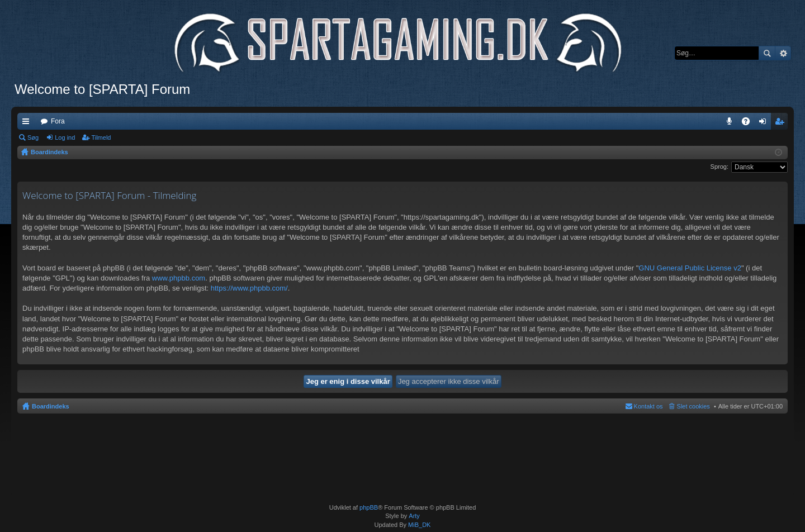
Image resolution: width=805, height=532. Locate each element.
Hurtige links (28, 123)
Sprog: (719, 167)
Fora (58, 121)
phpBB (369, 507)
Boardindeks (51, 406)
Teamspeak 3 (731, 123)
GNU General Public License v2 (690, 268)
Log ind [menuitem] (765, 123)
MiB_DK (418, 525)
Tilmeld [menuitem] (783, 123)
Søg (767, 53)
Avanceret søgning (783, 53)
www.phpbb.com (179, 278)
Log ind (65, 137)
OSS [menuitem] (750, 123)
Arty (414, 516)
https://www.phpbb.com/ (249, 288)
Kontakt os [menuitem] (648, 406)
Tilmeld (101, 137)
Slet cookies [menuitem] (693, 406)
